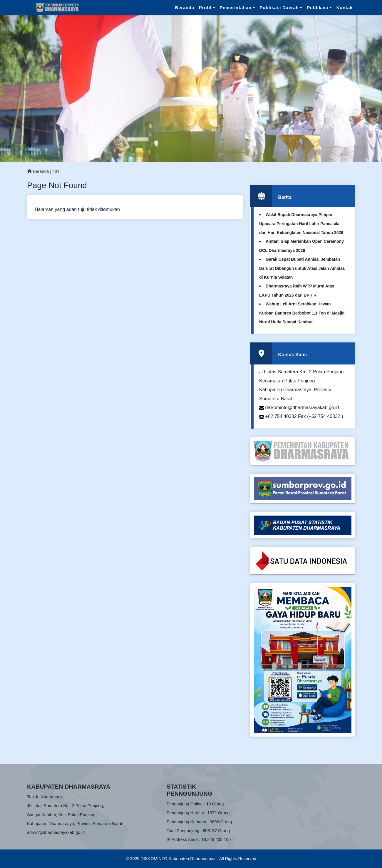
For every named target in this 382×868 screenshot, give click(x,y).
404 (56, 171)
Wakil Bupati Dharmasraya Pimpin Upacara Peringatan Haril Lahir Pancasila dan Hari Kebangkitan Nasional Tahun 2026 (301, 224)
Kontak (345, 7)
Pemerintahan (236, 7)
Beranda (185, 7)
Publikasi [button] (318, 7)
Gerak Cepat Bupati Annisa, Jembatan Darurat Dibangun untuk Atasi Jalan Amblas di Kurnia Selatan (302, 268)
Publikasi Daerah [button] (279, 7)
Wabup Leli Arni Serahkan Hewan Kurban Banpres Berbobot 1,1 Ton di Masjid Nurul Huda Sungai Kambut (302, 313)
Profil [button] (205, 7)
